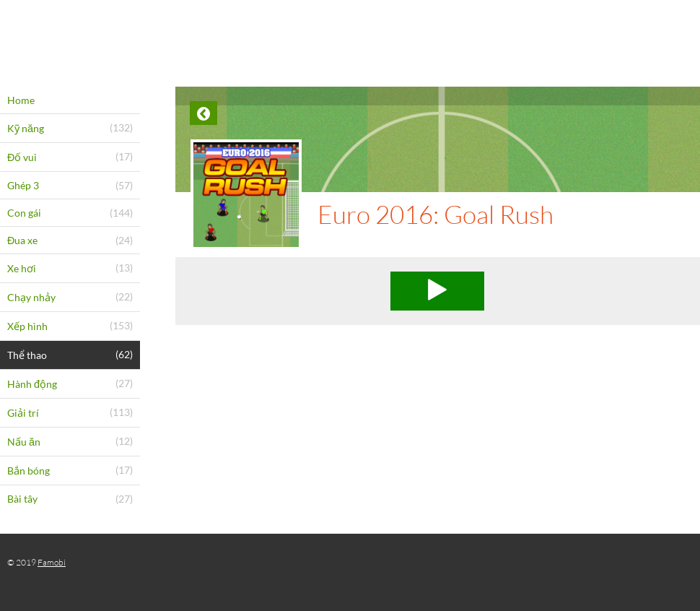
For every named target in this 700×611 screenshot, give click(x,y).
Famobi (52, 562)
